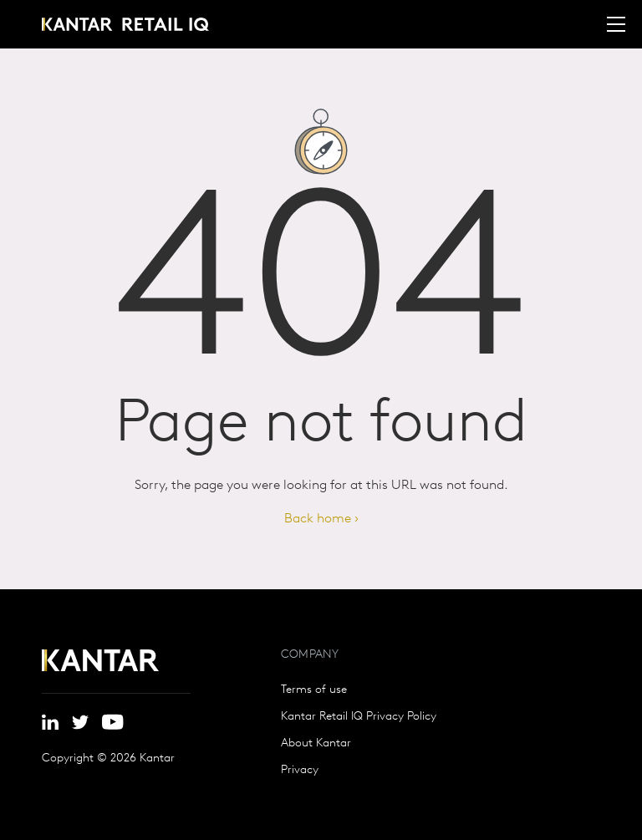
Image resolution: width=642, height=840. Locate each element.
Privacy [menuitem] (300, 771)
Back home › (321, 519)
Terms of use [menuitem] (314, 690)
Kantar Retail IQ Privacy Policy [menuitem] (359, 717)
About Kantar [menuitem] (316, 744)
